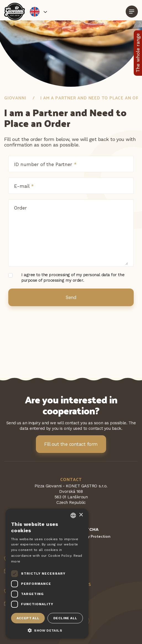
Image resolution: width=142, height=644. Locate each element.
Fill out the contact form (71, 444)
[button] (47, 630)
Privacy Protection (94, 536)
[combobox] (73, 515)
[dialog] (47, 574)
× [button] (81, 515)
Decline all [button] (65, 618)
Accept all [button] (28, 618)
